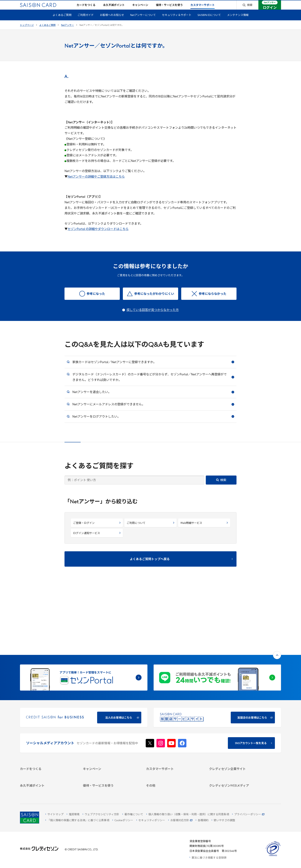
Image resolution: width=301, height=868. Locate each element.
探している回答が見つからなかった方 (153, 316)
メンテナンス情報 (238, 21)
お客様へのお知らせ (112, 21)
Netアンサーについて (143, 21)
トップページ (27, 31)
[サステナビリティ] (236, 728)
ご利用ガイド (86, 21)
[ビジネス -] (236, 723)
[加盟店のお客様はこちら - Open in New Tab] (217, 655)
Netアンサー (67, 31)
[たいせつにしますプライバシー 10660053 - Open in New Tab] (273, 856)
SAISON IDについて (209, 21)
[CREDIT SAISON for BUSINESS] (84, 655)
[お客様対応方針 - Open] (180, 821)
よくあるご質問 (62, 21)
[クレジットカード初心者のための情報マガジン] (236, 758)
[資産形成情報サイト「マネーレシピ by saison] (236, 767)
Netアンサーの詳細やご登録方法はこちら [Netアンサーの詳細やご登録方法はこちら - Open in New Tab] (96, 183)
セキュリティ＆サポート (177, 21)
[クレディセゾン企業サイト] (236, 713)
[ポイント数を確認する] (47, 790)
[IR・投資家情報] (236, 733)
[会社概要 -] (236, 718)
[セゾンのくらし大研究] (236, 774)
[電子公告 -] (236, 738)
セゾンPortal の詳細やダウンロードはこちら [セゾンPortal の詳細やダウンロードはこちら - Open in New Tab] (98, 235)
